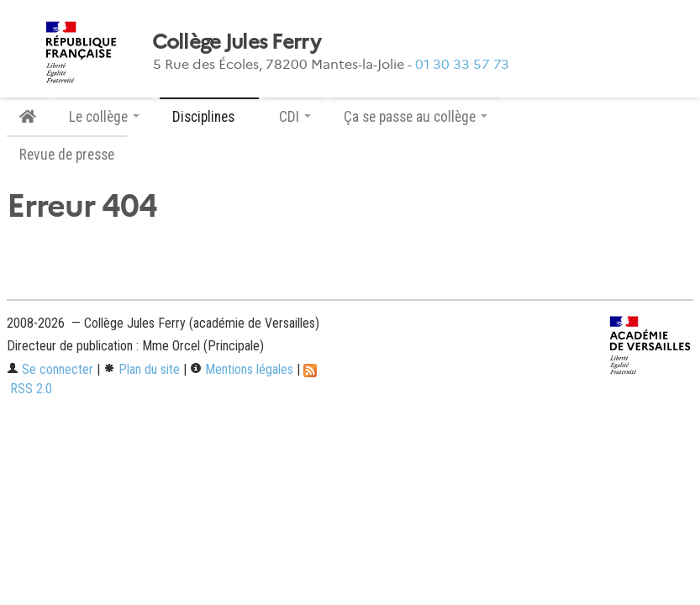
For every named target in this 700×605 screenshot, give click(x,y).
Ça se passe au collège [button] (416, 117)
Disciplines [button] (209, 117)
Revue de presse (67, 155)
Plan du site (142, 369)
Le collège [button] (104, 117)
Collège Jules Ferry (236, 42)
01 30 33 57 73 (462, 64)
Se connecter (50, 369)
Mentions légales (242, 369)
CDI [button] (295, 117)
